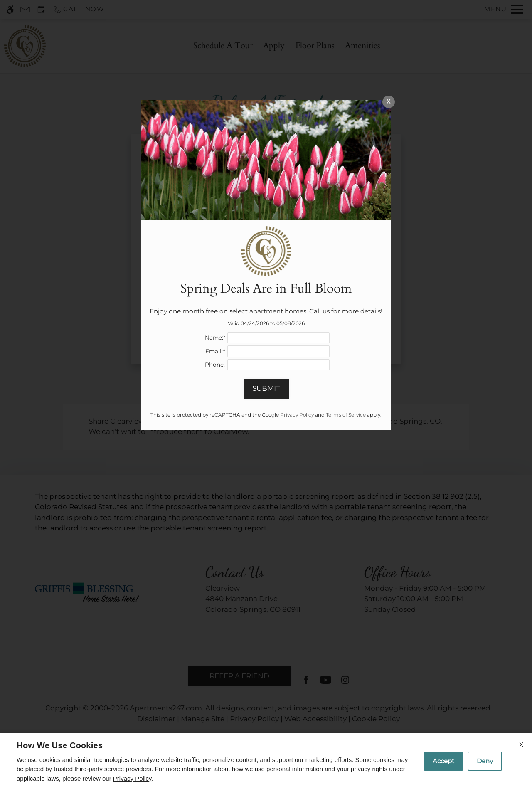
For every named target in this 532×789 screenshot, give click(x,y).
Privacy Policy (132, 778)
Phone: (215, 365)
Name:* (215, 338)
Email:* (215, 351)
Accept (443, 761)
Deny (485, 761)
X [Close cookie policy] (521, 745)
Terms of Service (346, 415)
